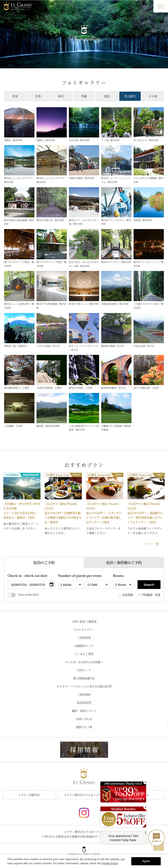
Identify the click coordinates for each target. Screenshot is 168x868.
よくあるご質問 (84, 654)
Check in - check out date (28, 576)
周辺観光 (130, 96)
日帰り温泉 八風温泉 (84, 621)
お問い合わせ (84, 719)
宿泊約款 (84, 703)
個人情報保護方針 (84, 678)
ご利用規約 (84, 694)
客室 (15, 96)
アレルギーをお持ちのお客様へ (84, 662)
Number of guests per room (71, 576)
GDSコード (84, 670)
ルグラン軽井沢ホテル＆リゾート (84, 795)
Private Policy (110, 863)
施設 (107, 96)
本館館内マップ (84, 646)
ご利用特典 (84, 638)
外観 (84, 96)
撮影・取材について (84, 711)
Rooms (118, 576)
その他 (153, 96)
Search (149, 585)
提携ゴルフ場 (84, 727)
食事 (38, 96)
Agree (146, 861)
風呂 (61, 96)
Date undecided (23, 594)
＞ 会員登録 (126, 595)
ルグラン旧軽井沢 (29, 795)
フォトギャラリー (84, 629)
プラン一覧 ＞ (154, 544)
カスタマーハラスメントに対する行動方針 (84, 686)
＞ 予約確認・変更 (149, 595)
